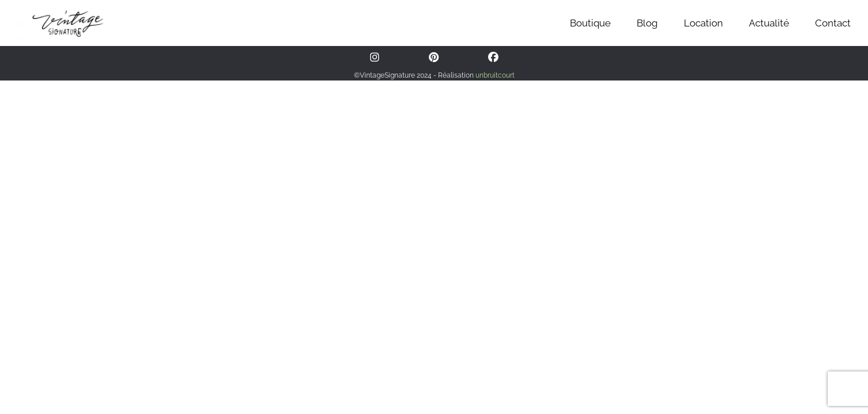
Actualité (769, 23)
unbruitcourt (495, 75)
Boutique (590, 23)
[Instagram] (375, 57)
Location (703, 23)
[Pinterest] (434, 57)
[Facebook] (493, 57)
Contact (833, 23)
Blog (647, 23)
